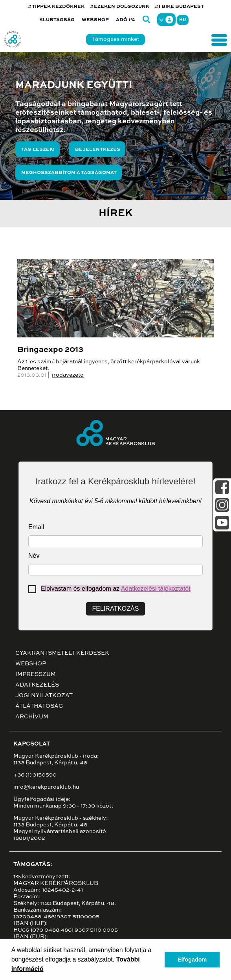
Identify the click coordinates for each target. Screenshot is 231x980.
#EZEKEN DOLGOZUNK (119, 7)
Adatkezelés (37, 685)
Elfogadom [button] (192, 960)
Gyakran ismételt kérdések (62, 653)
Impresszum (36, 674)
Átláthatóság (39, 706)
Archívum (32, 717)
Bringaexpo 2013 (50, 350)
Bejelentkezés (98, 150)
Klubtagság (57, 20)
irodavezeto (68, 375)
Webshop (95, 20)
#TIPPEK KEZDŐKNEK (56, 7)
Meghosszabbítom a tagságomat (69, 173)
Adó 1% (126, 20)
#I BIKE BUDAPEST (179, 7)
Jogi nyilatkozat (44, 696)
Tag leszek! (38, 150)
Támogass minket (115, 39)
